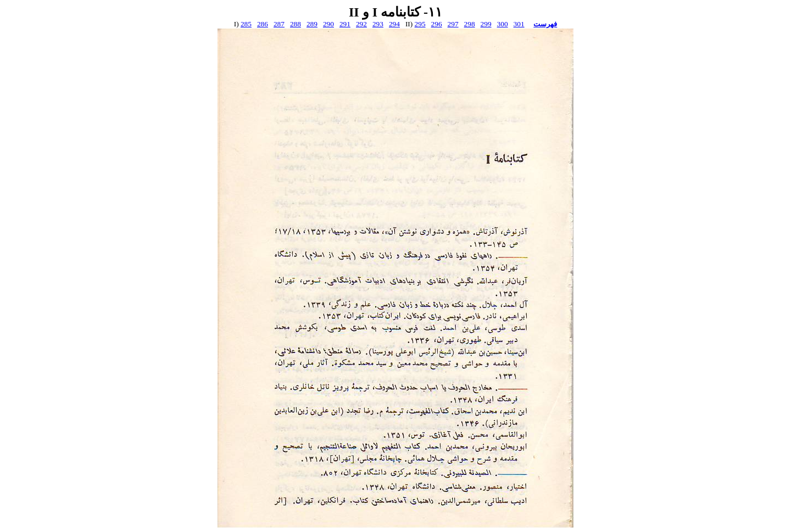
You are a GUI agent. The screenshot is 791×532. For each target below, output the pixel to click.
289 (312, 24)
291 (345, 24)
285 (246, 24)
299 (486, 24)
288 (296, 24)
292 (361, 24)
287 (279, 24)
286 (263, 24)
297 (453, 24)
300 (503, 24)
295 (420, 24)
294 (394, 24)
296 (437, 24)
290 (328, 24)
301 (519, 24)
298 (470, 24)
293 (378, 24)
